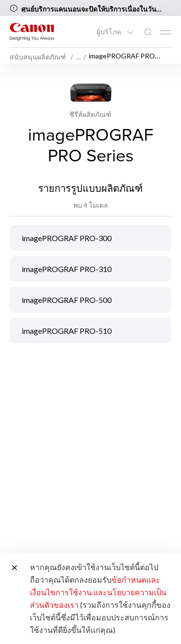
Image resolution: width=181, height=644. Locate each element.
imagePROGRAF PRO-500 (67, 300)
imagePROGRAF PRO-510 (67, 331)
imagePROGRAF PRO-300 (67, 238)
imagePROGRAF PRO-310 (67, 269)
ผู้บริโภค (110, 32)
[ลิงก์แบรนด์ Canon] (32, 32)
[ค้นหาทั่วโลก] (148, 32)
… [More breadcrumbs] (78, 57)
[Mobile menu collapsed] (166, 32)
